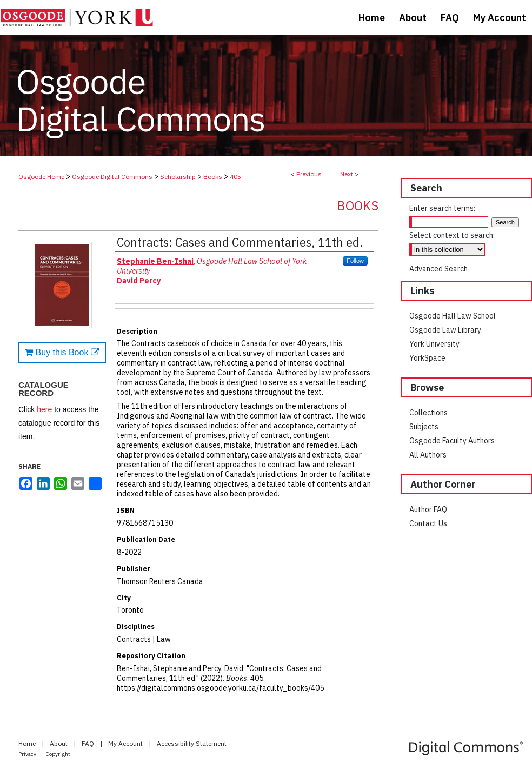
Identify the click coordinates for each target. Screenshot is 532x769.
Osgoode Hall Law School (453, 316)
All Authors (428, 455)
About (59, 743)
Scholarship (178, 177)
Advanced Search (438, 269)
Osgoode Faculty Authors (452, 441)
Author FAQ (428, 509)
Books (213, 177)
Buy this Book (62, 352)
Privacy (28, 754)
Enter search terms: (442, 208)
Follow (355, 261)
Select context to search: (452, 235)
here (44, 409)
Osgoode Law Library (445, 330)
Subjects (424, 427)
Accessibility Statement (192, 743)
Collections (428, 413)
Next (347, 174)
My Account (126, 743)
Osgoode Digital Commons (112, 177)
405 (235, 177)
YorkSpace (427, 358)
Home (28, 743)
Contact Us (428, 523)
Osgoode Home (41, 177)
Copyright (58, 754)
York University (434, 344)
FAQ (89, 743)
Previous (309, 174)
